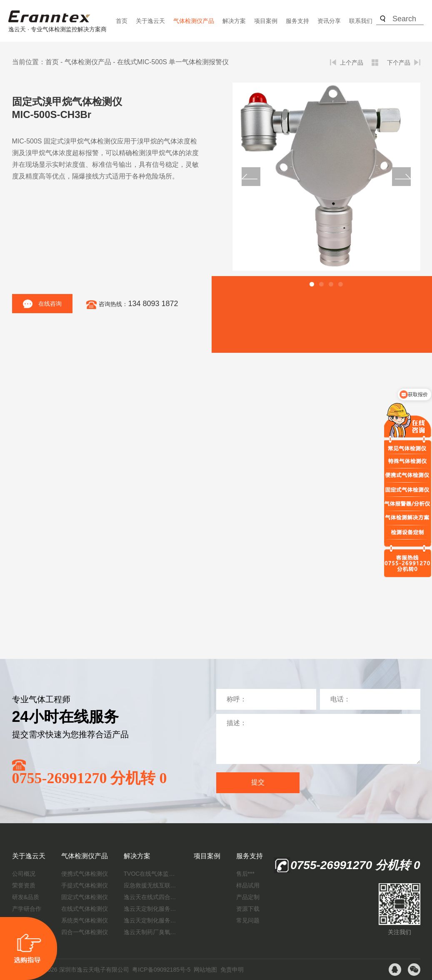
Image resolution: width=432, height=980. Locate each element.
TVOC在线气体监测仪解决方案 (151, 874)
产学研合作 (27, 909)
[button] (312, 284)
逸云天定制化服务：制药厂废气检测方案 (151, 920)
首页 (122, 21)
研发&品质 (26, 897)
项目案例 (266, 21)
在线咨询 (42, 304)
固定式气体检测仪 (85, 897)
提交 (258, 782)
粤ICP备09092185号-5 (161, 970)
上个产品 (352, 63)
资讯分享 (329, 21)
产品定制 (248, 897)
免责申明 (232, 970)
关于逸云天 (150, 21)
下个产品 (399, 63)
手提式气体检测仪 (85, 885)
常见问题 (248, 920)
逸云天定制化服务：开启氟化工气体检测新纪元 (151, 909)
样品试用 (248, 885)
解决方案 (234, 21)
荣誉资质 (24, 885)
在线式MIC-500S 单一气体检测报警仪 (173, 62)
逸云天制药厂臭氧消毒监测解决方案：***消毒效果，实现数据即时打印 (151, 932)
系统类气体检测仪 (85, 920)
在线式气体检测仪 (85, 909)
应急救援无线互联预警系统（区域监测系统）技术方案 (151, 885)
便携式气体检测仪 (85, 874)
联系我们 (361, 21)
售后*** (245, 874)
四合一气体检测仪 (85, 932)
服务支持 (297, 21)
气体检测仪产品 (194, 21)
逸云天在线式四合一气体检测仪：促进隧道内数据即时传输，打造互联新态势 (151, 897)
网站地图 (205, 970)
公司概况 (24, 874)
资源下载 (248, 909)
